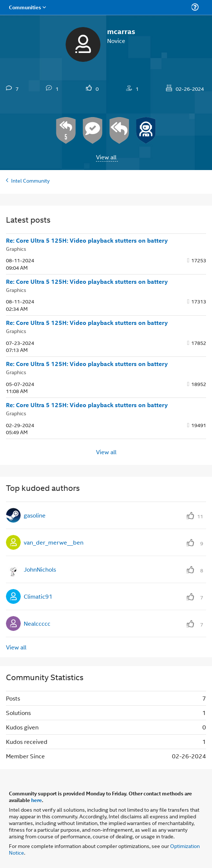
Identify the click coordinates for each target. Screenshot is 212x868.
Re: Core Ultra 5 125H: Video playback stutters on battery (87, 240)
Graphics (16, 248)
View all (106, 157)
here (37, 800)
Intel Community (30, 180)
